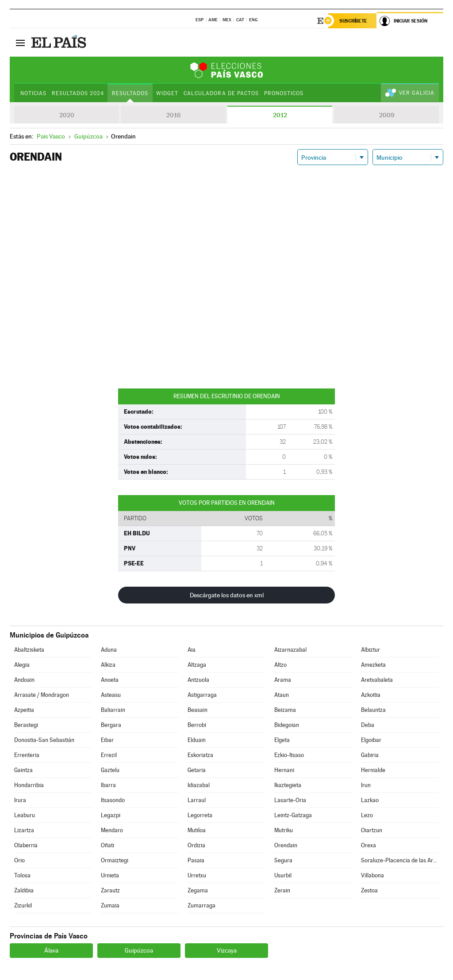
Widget (167, 93)
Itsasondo (113, 800)
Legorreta (200, 815)
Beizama (285, 710)
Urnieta (110, 875)
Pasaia (196, 860)
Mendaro (112, 830)
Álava (51, 950)
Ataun (282, 695)
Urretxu (197, 875)
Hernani (284, 770)
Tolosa (22, 875)
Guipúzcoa (139, 950)
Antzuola (198, 680)
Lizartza (24, 830)
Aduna (109, 650)
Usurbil (283, 875)
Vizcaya (227, 950)
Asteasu (111, 695)
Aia (192, 650)
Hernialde (373, 770)
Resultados (130, 93)
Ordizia (196, 845)
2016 (173, 115)
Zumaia (110, 905)
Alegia (22, 665)
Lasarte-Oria (290, 800)
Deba (368, 725)
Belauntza (373, 710)
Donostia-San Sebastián (44, 740)
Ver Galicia (417, 93)
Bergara (111, 725)
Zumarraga (202, 905)
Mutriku (284, 830)
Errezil (109, 755)
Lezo (367, 815)
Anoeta (110, 680)
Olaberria (26, 845)
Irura (20, 800)
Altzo (280, 665)
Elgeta (282, 740)
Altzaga (197, 665)
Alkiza (108, 665)
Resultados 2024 (78, 93)
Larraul (197, 800)
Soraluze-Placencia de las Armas (400, 860)
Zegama (198, 890)
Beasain (198, 710)
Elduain (197, 740)
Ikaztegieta (288, 785)
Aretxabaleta (377, 680)
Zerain (282, 890)
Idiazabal (199, 785)
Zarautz (110, 890)
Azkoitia (371, 695)
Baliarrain (113, 710)
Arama (283, 680)
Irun (366, 785)
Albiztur (370, 650)
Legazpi (111, 815)
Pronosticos (284, 93)
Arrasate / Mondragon (42, 695)
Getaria (197, 770)
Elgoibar (371, 740)
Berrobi (197, 725)
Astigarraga (202, 695)
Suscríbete (353, 21)
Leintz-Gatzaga (293, 815)
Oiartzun (372, 830)
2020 (67, 115)
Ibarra (108, 785)
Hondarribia (29, 785)
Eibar (107, 740)
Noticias (33, 93)
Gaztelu (110, 770)
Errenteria (27, 755)
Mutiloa (197, 830)
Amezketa (373, 665)
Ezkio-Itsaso (289, 755)
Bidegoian (287, 725)
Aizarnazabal (290, 650)
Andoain (24, 680)
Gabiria (370, 755)
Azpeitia (24, 710)
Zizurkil (23, 905)
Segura (283, 860)
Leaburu (25, 815)
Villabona (372, 875)
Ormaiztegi (115, 860)
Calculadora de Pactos (221, 93)
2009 (387, 115)
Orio (19, 860)
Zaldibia (24, 890)
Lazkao (370, 800)
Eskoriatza (200, 755)
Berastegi (26, 725)
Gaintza (23, 770)
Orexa (369, 845)
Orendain (286, 845)
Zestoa (369, 890)
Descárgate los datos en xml (227, 595)
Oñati (107, 845)
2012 (280, 115)
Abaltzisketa (29, 650)
